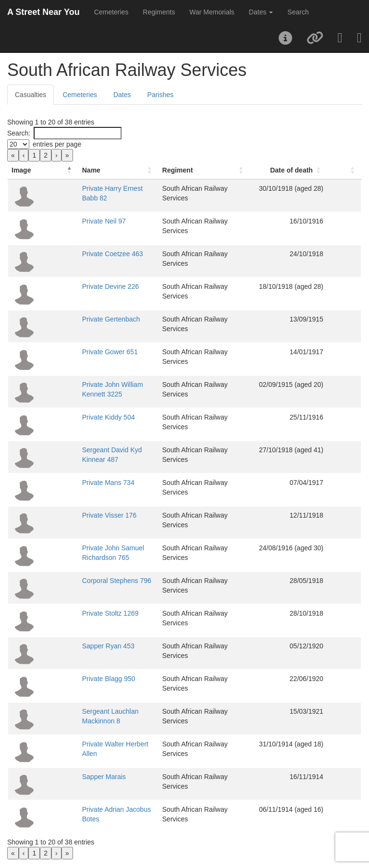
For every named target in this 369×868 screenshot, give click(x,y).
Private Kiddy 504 (76, 417)
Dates (122, 95)
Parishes (160, 95)
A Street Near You (43, 12)
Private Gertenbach (79, 319)
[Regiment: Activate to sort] (218, 170)
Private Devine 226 (78, 286)
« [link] (13, 155)
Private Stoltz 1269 (78, 613)
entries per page (57, 144)
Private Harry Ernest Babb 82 (94, 188)
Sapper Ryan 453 (76, 646)
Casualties (31, 95)
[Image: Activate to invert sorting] (27, 170)
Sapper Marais (72, 777)
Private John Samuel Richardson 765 (105, 548)
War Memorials (212, 12)
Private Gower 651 (78, 352)
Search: (19, 133)
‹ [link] (24, 155)
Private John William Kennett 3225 (101, 384)
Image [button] (21, 170)
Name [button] (59, 170)
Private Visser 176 (77, 515)
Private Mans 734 (76, 483)
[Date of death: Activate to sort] (306, 170)
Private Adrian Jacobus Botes (94, 809)
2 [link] (46, 155)
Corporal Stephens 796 (85, 581)
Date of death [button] (307, 170)
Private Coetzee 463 (80, 254)
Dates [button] (261, 12)
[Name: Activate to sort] (106, 170)
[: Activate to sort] (352, 170)
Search (298, 12)
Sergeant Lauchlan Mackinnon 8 (98, 711)
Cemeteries (111, 12)
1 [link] (34, 155)
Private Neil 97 (72, 221)
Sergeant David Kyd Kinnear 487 (99, 450)
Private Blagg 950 (77, 679)
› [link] (56, 155)
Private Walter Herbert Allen (91, 744)
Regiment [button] (186, 170)
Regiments (159, 12)
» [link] (67, 155)
